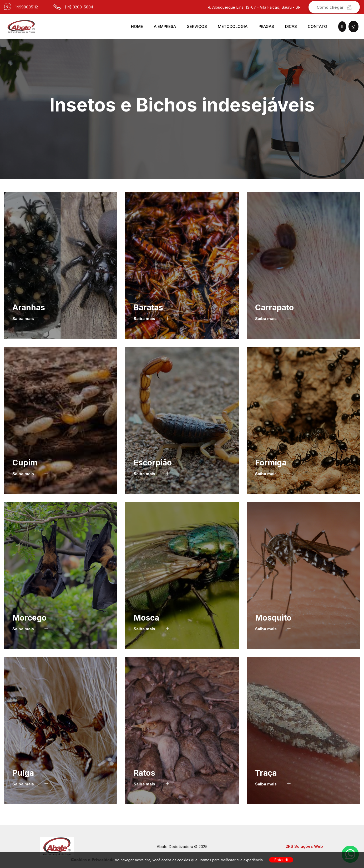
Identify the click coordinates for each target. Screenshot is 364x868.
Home (137, 26)
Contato (317, 26)
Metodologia (233, 26)
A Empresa (165, 26)
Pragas (266, 26)
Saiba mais (30, 319)
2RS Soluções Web (304, 846)
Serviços (197, 26)
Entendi (281, 860)
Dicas (291, 26)
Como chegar (334, 7)
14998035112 (27, 7)
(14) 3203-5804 (79, 7)
